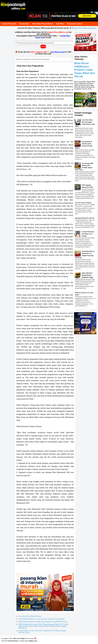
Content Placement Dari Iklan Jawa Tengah (88, 234)
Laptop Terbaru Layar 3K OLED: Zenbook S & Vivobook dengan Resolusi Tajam (42, 631)
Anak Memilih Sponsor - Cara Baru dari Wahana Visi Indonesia (41, 619)
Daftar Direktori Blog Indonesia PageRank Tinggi (87, 275)
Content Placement (13, 641)
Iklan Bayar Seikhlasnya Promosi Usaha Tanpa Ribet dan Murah (84, 70)
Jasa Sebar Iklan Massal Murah (30, 616)
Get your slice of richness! (83, 203)
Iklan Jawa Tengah (19, 638)
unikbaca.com (33, 641)
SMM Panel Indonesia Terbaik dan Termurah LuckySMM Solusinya (43, 622)
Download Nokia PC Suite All (85, 218)
